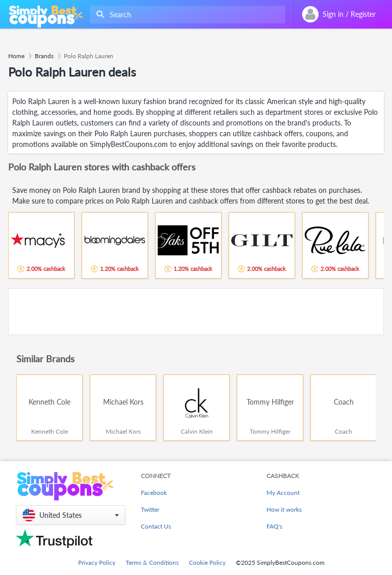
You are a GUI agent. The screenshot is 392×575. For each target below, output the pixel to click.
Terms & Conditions (152, 562)
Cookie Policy (207, 562)
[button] (71, 515)
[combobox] (186, 15)
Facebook (154, 493)
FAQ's (274, 526)
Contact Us (156, 526)
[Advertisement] (196, 312)
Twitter (150, 509)
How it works (284, 509)
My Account (283, 493)
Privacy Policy (97, 562)
